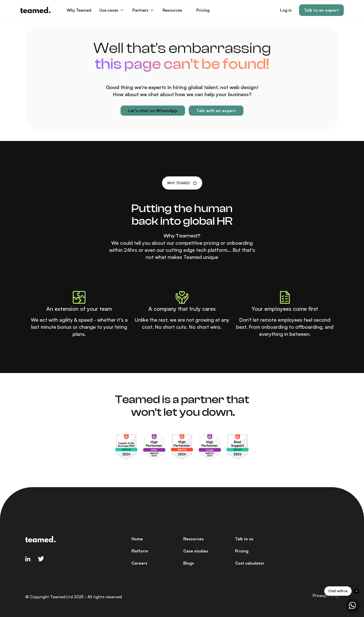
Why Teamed (79, 10)
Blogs (189, 563)
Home (137, 539)
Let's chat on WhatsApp (153, 111)
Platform (140, 551)
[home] (35, 10)
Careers (139, 563)
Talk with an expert (216, 111)
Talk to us (244, 539)
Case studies (196, 551)
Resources (194, 539)
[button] (112, 10)
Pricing (203, 10)
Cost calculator (250, 563)
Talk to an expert (322, 10)
